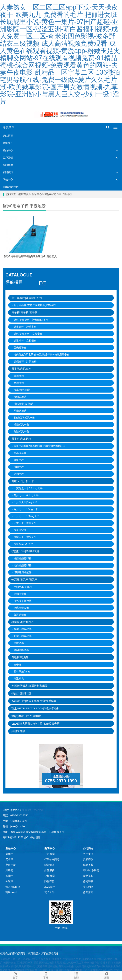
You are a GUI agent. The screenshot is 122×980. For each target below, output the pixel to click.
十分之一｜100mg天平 (26, 516)
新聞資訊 (8, 172)
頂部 (107, 975)
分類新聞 (49, 876)
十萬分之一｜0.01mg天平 (28, 488)
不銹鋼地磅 (20, 411)
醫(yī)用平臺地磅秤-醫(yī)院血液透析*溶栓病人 (30, 256)
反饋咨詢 (88, 859)
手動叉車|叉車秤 (23, 587)
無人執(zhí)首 (13, 887)
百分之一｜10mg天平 (26, 509)
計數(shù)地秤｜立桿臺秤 (28, 334)
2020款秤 (50, 887)
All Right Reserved (32, 810)
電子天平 (49, 892)
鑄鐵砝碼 (19, 643)
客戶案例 (8, 158)
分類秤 (9, 881)
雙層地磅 (19, 383)
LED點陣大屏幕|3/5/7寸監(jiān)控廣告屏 (36, 724)
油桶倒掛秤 (20, 594)
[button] (117, 150)
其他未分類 (18, 731)
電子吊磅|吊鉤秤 (21, 439)
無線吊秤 (19, 460)
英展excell (11, 892)
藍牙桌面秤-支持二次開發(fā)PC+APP (35, 305)
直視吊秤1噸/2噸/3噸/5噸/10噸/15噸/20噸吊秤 (39, 446)
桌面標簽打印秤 (23, 558)
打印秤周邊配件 (23, 572)
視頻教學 (8, 165)
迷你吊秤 (19, 474)
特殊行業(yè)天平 (23, 544)
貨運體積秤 (20, 615)
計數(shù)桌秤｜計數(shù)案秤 (31, 320)
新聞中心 (49, 848)
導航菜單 (9, 127)
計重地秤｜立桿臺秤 (25, 341)
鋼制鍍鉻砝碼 (21, 650)
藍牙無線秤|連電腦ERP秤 (27, 298)
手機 (46, 975)
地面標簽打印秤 (23, 565)
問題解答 (49, 865)
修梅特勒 (88, 881)
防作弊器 (49, 881)
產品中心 (8, 150)
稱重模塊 (19, 679)
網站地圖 (35, 837)
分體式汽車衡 (21, 431)
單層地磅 (19, 376)
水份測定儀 (20, 530)
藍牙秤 (9, 854)
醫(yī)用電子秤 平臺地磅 (58, 194)
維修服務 (49, 870)
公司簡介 (8, 143)
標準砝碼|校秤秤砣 (23, 622)
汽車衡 (9, 870)
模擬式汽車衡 (21, 425)
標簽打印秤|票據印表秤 (25, 551)
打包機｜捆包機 (23, 601)
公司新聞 (49, 854)
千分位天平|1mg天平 (25, 502)
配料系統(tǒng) (22, 672)
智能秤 (9, 876)
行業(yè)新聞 (52, 859)
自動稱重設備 (20, 657)
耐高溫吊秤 (20, 453)
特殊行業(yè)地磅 (23, 404)
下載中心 (8, 180)
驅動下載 (88, 865)
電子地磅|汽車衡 (21, 369)
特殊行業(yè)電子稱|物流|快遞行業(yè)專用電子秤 (42, 355)
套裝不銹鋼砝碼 (23, 636)
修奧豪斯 (88, 892)
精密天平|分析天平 (23, 481)
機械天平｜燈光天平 (25, 537)
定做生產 (11, 865)
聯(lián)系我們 (11, 187)
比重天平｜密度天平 (25, 523)
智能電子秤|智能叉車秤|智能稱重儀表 (34, 701)
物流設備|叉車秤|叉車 (24, 579)
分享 (15, 975)
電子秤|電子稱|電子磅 (24, 312)
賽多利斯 (88, 887)
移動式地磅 (20, 397)
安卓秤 (9, 859)
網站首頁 (8, 136)
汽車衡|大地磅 (22, 390)
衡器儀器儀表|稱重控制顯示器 (30, 686)
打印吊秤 (19, 467)
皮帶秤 (17, 665)
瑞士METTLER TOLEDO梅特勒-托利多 (35, 708)
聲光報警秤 (20, 348)
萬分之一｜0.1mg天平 (26, 495)
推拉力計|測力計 (21, 693)
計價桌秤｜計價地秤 (25, 361)
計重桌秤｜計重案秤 (25, 327)
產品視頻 (88, 876)
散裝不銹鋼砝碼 (23, 629)
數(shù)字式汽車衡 (24, 418)
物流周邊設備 (21, 608)
